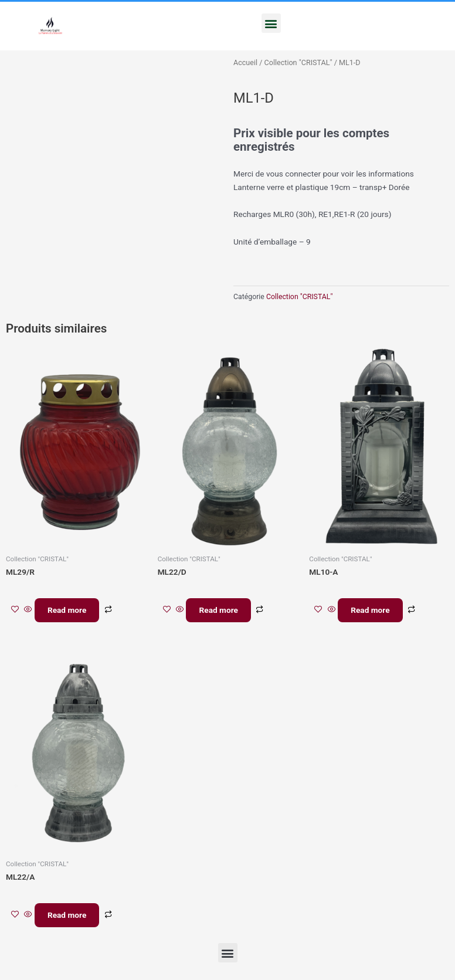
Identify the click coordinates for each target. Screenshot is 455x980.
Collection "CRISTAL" (298, 62)
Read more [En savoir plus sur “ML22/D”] (222, 611)
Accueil (245, 62)
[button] (271, 23)
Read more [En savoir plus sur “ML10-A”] (373, 611)
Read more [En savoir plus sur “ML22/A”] (70, 919)
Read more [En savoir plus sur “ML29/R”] (70, 611)
